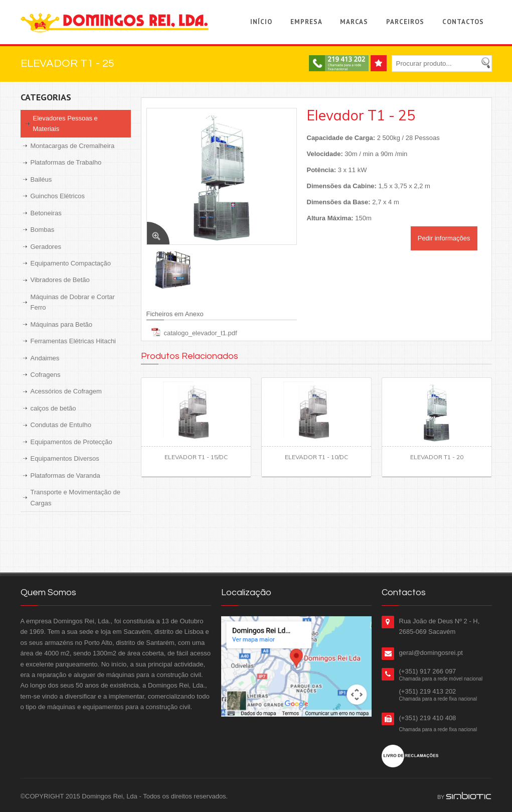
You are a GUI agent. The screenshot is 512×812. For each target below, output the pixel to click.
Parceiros (405, 22)
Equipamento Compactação (71, 263)
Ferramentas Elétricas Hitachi (73, 341)
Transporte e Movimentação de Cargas (75, 497)
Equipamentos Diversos (65, 458)
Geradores (46, 247)
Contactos (463, 22)
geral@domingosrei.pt (431, 653)
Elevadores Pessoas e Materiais (65, 123)
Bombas (43, 230)
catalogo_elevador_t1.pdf (201, 333)
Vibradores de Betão (60, 280)
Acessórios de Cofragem (66, 391)
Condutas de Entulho (61, 425)
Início (261, 22)
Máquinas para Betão (62, 324)
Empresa (306, 22)
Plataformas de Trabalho (66, 162)
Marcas (354, 22)
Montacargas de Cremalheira (73, 146)
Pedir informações (444, 238)
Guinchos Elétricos (58, 196)
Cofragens (46, 375)
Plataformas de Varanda (65, 476)
